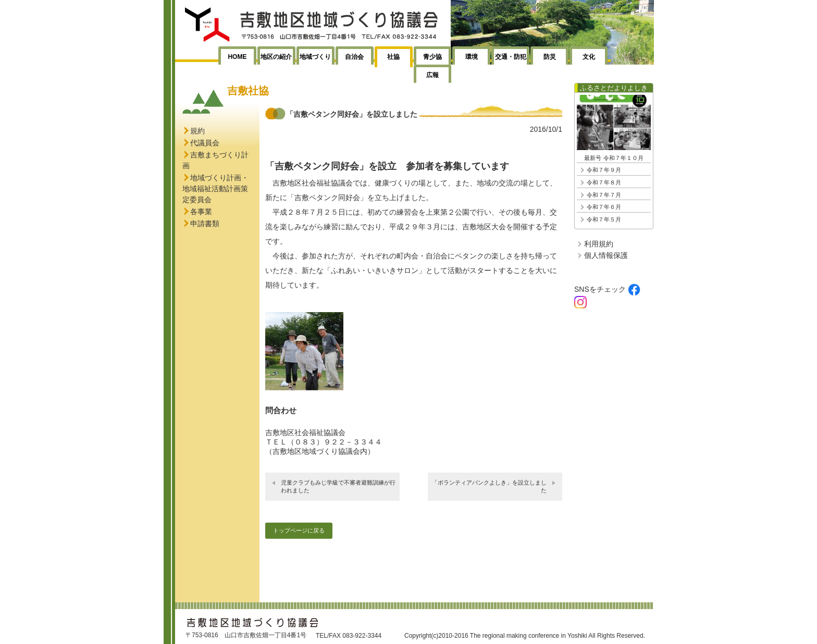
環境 (472, 57)
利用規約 (599, 244)
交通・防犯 (511, 57)
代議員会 (205, 143)
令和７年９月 (604, 170)
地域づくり (315, 57)
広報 (432, 75)
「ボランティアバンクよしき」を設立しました (489, 486)
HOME (237, 57)
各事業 (201, 212)
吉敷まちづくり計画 (215, 160)
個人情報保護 (606, 255)
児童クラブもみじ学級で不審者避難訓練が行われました (338, 486)
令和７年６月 (604, 207)
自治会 (354, 57)
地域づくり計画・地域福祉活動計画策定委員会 (215, 189)
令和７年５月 (604, 219)
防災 (550, 57)
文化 (589, 57)
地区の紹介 (276, 57)
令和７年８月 (604, 182)
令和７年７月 (604, 195)
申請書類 (205, 224)
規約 (197, 131)
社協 (393, 57)
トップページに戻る (299, 530)
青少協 (432, 57)
